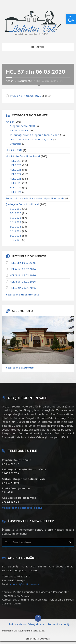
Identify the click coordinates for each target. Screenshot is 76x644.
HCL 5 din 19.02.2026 (23, 275)
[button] (71, 19)
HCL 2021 (16, 170)
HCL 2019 (16, 161)
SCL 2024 (16, 231)
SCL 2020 (16, 213)
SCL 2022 (16, 222)
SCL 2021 (16, 218)
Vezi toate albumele (20, 368)
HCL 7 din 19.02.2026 (23, 263)
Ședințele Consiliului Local (23, 204)
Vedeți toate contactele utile (22, 508)
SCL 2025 (16, 236)
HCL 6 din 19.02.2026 (23, 269)
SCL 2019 (16, 209)
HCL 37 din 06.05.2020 (26, 96)
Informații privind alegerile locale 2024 (35, 135)
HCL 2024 (16, 183)
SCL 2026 (16, 240)
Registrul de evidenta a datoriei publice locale (35, 198)
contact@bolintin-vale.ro (26, 584)
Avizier (10, 122)
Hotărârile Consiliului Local (23, 156)
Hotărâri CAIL (14, 150)
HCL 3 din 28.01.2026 (23, 288)
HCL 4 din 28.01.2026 (23, 282)
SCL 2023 (16, 227)
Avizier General (19, 131)
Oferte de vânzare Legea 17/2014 (31, 140)
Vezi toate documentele (23, 295)
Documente (25, 81)
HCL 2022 (16, 174)
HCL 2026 (16, 192)
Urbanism (16, 144)
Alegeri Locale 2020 (22, 126)
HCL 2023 (16, 179)
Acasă (10, 81)
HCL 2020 (16, 165)
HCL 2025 (16, 187)
